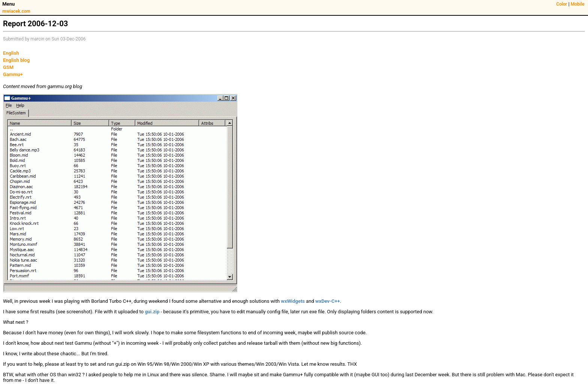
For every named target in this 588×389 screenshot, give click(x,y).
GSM (8, 67)
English (11, 53)
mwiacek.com (16, 11)
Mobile (578, 4)
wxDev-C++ (328, 301)
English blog (16, 60)
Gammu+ (13, 74)
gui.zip (152, 312)
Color (562, 4)
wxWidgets (293, 301)
